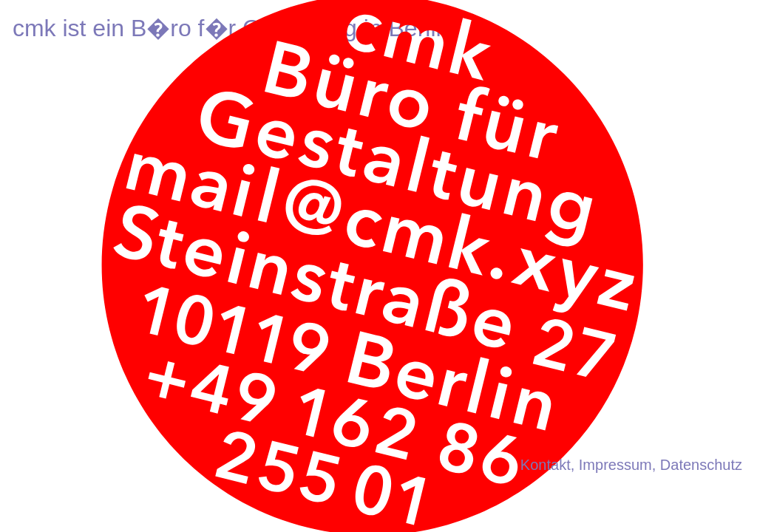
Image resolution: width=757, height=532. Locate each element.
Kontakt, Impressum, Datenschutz (631, 465)
